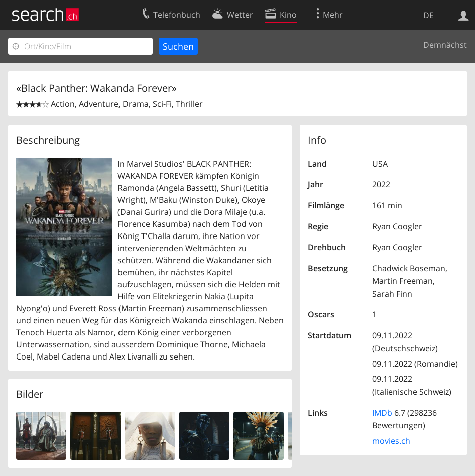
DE (429, 15)
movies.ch (391, 441)
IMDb (382, 413)
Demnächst (445, 45)
